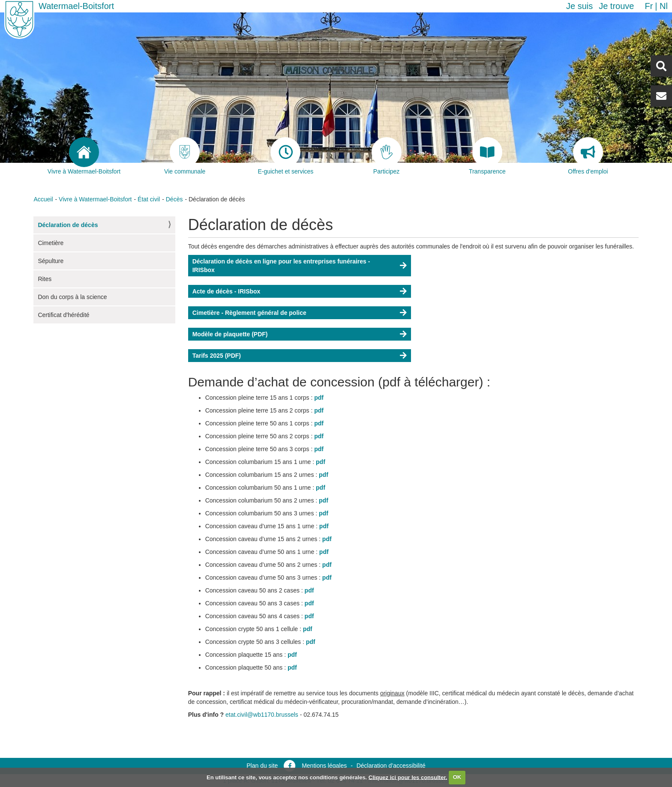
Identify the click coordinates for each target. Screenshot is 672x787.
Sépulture (51, 261)
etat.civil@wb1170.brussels (262, 715)
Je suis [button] (579, 6)
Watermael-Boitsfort (76, 6)
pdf (319, 398)
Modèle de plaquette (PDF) (230, 334)
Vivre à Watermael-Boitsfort (95, 199)
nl (664, 6)
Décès (174, 199)
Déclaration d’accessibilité (391, 766)
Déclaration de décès (68, 225)
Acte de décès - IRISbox (226, 291)
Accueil (43, 199)
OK (457, 777)
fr (649, 6)
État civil (149, 199)
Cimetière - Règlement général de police (249, 313)
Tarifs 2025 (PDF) (217, 356)
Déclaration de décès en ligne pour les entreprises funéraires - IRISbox (281, 266)
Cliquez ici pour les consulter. (408, 777)
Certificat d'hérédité (63, 315)
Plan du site (262, 766)
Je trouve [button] (616, 6)
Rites (45, 279)
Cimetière (51, 243)
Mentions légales (324, 766)
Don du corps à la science (72, 297)
